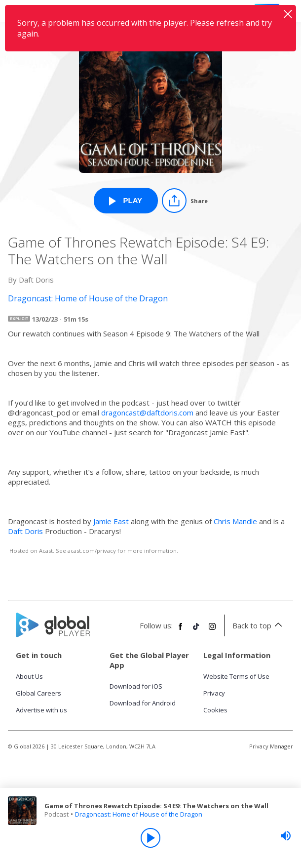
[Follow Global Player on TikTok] (196, 630)
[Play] (150, 838)
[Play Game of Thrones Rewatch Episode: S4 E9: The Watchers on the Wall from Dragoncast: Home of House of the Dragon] (126, 201)
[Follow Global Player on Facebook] (181, 630)
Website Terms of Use (236, 676)
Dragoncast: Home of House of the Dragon (139, 814)
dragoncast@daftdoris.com (147, 413)
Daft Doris (25, 531)
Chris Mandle (235, 521)
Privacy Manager (271, 746)
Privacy (214, 693)
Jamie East (111, 521)
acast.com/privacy (92, 551)
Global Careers (38, 693)
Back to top (259, 625)
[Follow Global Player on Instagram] (212, 630)
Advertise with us (41, 710)
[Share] (185, 201)
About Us (29, 676)
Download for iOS (136, 686)
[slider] (286, 836)
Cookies (215, 710)
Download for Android (143, 703)
